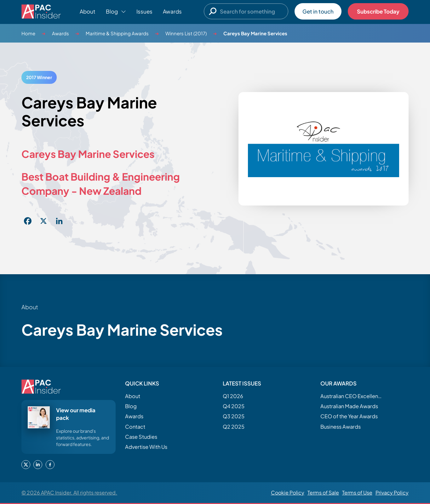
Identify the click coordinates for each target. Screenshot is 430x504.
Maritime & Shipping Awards (117, 33)
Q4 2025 (234, 406)
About (88, 11)
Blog (131, 406)
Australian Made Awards (349, 406)
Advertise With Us (146, 447)
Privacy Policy (392, 492)
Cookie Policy (288, 492)
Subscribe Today (378, 11)
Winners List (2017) (186, 33)
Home (28, 33)
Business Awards (341, 427)
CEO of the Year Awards (349, 416)
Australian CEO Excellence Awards (352, 396)
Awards (172, 11)
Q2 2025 (234, 427)
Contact (135, 427)
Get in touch (318, 11)
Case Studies (141, 437)
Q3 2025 (234, 416)
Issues (144, 11)
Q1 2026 (233, 396)
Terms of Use (357, 492)
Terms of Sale (323, 492)
